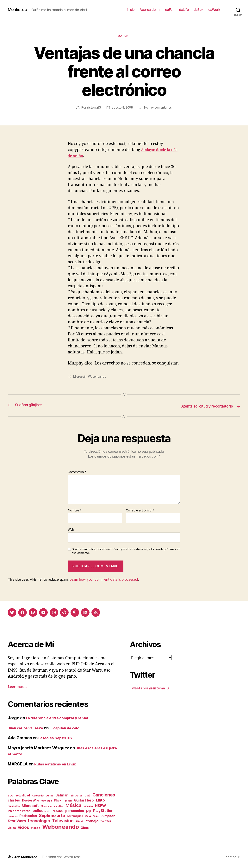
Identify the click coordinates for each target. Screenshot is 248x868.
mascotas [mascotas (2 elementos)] (14, 806)
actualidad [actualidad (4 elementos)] (22, 796)
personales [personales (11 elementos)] (75, 811)
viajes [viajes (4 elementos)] (12, 828)
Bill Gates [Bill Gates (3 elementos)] (77, 796)
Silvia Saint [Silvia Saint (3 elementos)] (92, 816)
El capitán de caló (71, 728)
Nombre (75, 510)
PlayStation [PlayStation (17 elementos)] (103, 811)
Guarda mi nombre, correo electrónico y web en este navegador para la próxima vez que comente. (126, 551)
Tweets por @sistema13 (152, 688)
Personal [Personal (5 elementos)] (57, 811)
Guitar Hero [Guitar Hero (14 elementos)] (84, 800)
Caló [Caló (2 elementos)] (87, 796)
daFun (170, 10)
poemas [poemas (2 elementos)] (12, 816)
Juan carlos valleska (28, 728)
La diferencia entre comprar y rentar (61, 718)
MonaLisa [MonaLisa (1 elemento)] (58, 806)
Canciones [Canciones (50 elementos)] (104, 795)
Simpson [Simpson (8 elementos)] (108, 816)
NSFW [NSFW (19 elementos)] (100, 806)
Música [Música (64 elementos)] (73, 805)
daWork (214, 10)
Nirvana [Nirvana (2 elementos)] (88, 806)
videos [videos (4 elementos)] (36, 828)
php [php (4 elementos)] (89, 811)
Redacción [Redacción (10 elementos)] (28, 816)
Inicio (131, 10)
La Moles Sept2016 (57, 738)
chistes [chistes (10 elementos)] (14, 800)
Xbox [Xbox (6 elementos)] (85, 828)
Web (71, 530)
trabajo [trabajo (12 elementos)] (92, 821)
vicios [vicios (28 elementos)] (23, 828)
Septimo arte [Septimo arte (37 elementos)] (52, 816)
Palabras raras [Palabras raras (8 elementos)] (19, 811)
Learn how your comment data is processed (104, 579)
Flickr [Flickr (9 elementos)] (58, 801)
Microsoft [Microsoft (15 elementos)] (30, 806)
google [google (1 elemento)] (68, 801)
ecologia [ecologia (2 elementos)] (47, 801)
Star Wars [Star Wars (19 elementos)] (17, 821)
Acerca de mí (150, 10)
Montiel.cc (19, 10)
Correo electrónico (140, 510)
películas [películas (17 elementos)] (41, 811)
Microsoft (80, 377)
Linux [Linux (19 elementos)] (101, 800)
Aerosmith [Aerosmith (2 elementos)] (38, 796)
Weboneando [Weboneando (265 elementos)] (61, 827)
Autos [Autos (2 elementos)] (50, 796)
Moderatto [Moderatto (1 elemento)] (46, 806)
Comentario (77, 472)
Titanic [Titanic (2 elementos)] (80, 822)
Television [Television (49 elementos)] (63, 821)
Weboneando (98, 377)
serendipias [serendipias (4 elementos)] (75, 816)
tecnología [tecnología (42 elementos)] (39, 821)
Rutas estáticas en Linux (58, 764)
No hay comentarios (159, 108)
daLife (184, 10)
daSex (198, 10)
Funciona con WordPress (63, 857)
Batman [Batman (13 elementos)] (62, 795)
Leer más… (18, 687)
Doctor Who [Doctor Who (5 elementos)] (31, 801)
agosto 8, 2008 (122, 108)
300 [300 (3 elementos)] (10, 796)
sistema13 (93, 108)
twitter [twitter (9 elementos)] (106, 821)
